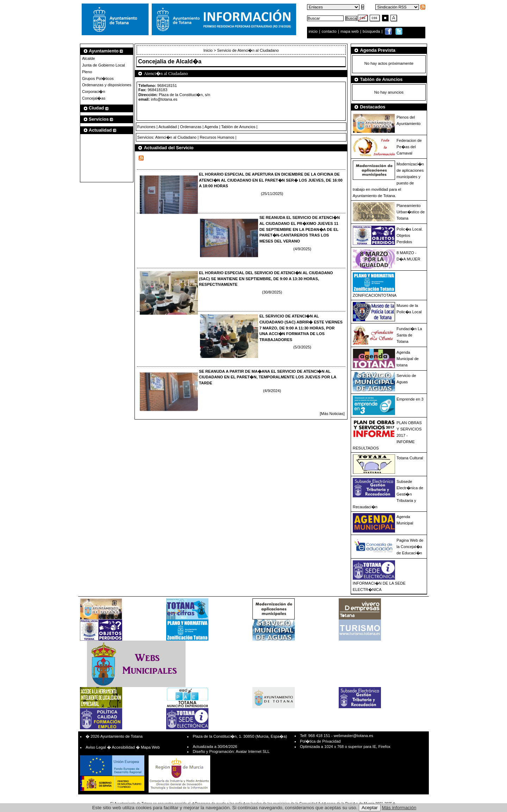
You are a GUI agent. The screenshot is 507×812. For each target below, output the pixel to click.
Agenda (211, 127)
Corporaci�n (94, 92)
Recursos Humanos (217, 137)
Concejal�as (94, 98)
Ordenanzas (191, 127)
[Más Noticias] (332, 414)
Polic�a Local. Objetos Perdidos (409, 235)
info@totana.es (164, 99)
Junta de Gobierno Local (104, 65)
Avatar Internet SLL (252, 751)
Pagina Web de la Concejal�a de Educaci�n (410, 547)
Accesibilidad (123, 747)
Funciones (146, 127)
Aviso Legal (96, 747)
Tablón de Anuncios (238, 127)
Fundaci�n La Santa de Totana (409, 335)
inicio (314, 31)
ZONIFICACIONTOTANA (375, 295)
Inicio (209, 50)
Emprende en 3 (410, 399)
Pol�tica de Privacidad (320, 741)
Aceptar (370, 808)
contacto (329, 31)
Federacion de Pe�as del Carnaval (409, 147)
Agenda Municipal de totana (408, 359)
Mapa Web (150, 747)
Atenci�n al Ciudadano (176, 137)
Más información (399, 808)
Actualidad (168, 127)
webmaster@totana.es (353, 736)
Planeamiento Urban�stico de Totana (411, 212)
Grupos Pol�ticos (98, 78)
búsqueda (372, 31)
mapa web (350, 31)
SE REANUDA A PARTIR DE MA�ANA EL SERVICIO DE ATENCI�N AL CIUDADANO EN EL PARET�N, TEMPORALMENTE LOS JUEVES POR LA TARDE (268, 377)
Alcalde (89, 58)
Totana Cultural (410, 458)
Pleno (87, 72)
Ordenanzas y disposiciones (107, 85)
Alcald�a (189, 61)
